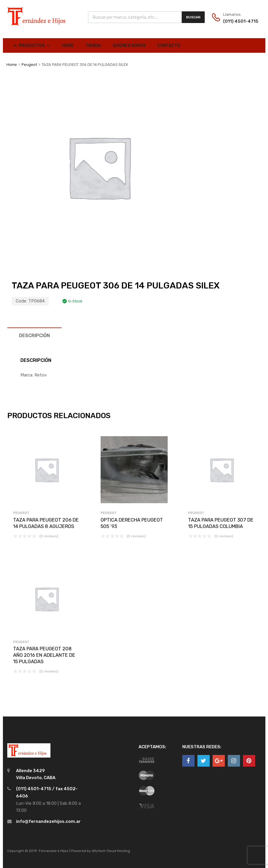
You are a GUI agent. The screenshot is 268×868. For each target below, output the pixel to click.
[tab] (34, 336)
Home (68, 46)
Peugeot (29, 65)
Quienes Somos (129, 46)
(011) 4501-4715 (237, 21)
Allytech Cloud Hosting (111, 851)
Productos (35, 46)
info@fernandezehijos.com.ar (48, 821)
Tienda (93, 46)
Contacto (169, 46)
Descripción (34, 336)
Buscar (193, 17)
